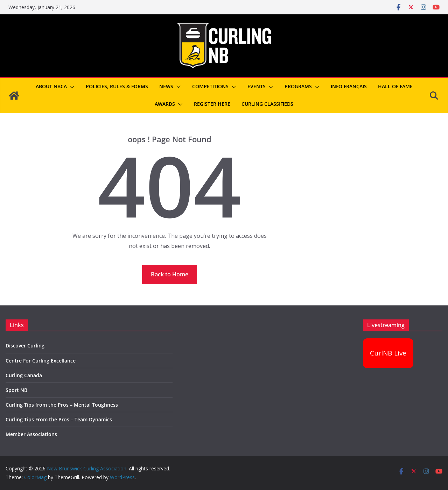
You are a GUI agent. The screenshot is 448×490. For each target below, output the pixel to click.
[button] (71, 87)
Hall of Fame (395, 86)
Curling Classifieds (267, 104)
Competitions (210, 86)
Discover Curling (25, 346)
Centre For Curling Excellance (41, 361)
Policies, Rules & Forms (117, 86)
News (166, 86)
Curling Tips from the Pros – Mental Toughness (62, 405)
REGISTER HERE (212, 104)
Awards (165, 104)
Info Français (349, 86)
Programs (298, 86)
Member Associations (31, 434)
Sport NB (16, 390)
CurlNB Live (388, 353)
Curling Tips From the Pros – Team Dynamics (59, 419)
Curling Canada (24, 375)
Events (257, 86)
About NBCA (51, 86)
